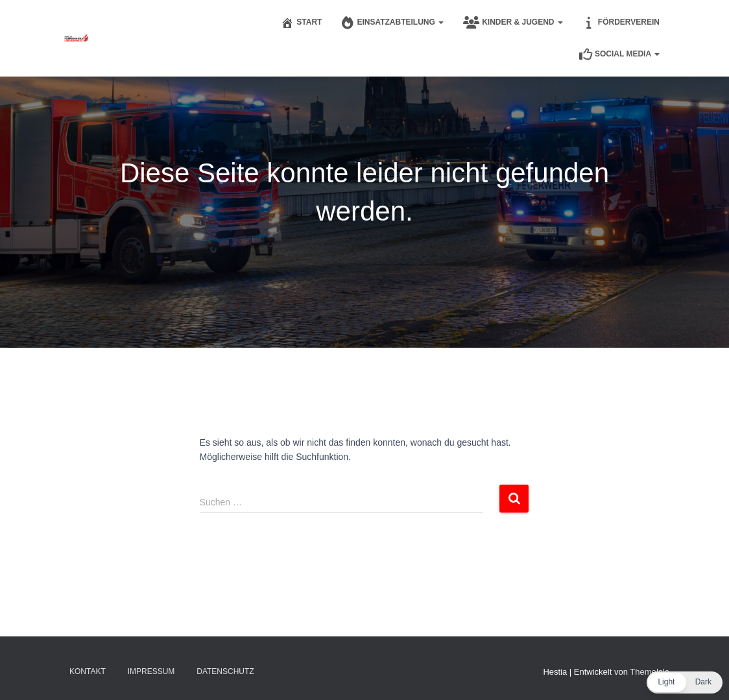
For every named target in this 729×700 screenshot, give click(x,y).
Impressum (151, 671)
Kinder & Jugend (513, 23)
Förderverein (621, 23)
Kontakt (88, 671)
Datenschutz (225, 671)
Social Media (619, 54)
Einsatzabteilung (392, 23)
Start (301, 23)
